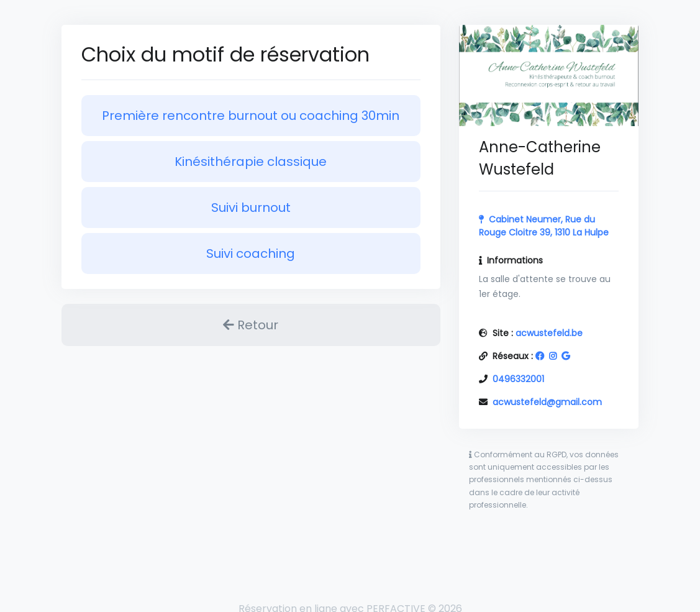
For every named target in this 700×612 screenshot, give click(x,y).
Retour (251, 325)
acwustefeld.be (549, 333)
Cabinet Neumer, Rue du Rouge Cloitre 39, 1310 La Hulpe (544, 226)
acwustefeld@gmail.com (547, 402)
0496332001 (518, 379)
